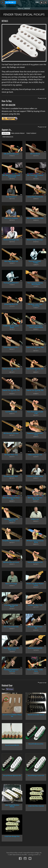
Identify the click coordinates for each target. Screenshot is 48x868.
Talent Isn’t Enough (11, 584)
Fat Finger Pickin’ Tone (11, 455)
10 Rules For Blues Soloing (35, 476)
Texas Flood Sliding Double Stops (35, 412)
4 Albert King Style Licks (35, 455)
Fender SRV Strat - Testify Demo (35, 670)
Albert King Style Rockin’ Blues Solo (35, 498)
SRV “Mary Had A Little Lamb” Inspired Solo (11, 176)
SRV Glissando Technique (11, 433)
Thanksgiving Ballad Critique (35, 262)
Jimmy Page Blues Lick (11, 304)
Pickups (11, 689)
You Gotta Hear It (11, 197)
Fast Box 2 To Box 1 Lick (35, 605)
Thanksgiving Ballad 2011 (11, 283)
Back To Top (43, 98)
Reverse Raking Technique (35, 240)
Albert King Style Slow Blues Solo (11, 498)
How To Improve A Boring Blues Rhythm (35, 283)
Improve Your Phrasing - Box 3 (35, 369)
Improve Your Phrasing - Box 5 (35, 348)
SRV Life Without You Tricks (35, 218)
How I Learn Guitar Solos (11, 627)
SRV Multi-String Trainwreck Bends (35, 541)
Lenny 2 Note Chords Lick (35, 197)
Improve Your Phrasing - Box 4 (11, 369)
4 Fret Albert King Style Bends (11, 606)
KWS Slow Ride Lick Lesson (11, 562)
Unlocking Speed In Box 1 (11, 347)
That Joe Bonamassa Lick (35, 562)
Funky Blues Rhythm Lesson (11, 541)
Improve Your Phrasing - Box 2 (11, 391)
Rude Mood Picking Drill (35, 648)
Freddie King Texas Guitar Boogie (11, 326)
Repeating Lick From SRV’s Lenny (35, 434)
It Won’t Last (35, 519)
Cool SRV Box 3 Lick (11, 412)
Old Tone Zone (10, 2)
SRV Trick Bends (35, 154)
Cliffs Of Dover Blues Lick (11, 154)
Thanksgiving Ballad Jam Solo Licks (11, 670)
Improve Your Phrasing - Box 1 (35, 391)
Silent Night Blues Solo (11, 261)
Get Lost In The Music (11, 218)
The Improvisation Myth (11, 476)
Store (37, 2)
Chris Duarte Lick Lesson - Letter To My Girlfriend (35, 326)
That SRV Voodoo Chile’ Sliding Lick (11, 520)
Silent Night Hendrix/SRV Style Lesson (11, 649)
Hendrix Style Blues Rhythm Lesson (35, 584)
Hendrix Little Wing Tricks (11, 240)
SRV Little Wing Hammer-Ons (35, 627)
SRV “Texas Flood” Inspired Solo (35, 176)
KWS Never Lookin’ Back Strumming (35, 305)
